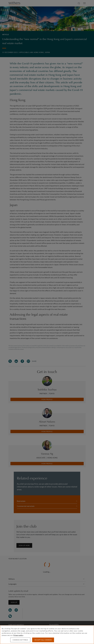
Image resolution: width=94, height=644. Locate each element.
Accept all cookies (43, 640)
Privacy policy (18, 635)
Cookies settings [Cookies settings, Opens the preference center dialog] (20, 640)
